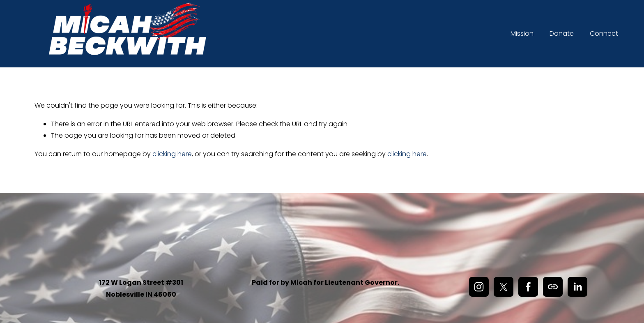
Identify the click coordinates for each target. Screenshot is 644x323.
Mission (522, 33)
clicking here (172, 154)
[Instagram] (479, 287)
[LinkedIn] (577, 287)
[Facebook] (528, 287)
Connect (604, 33)
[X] (504, 287)
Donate (562, 33)
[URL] (553, 287)
